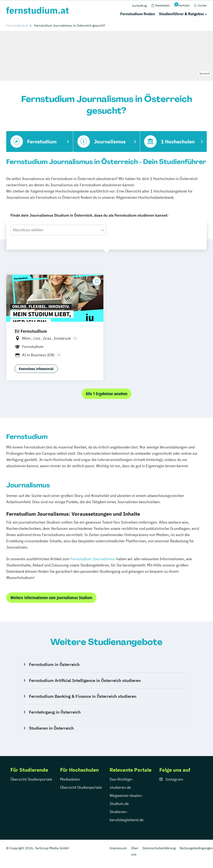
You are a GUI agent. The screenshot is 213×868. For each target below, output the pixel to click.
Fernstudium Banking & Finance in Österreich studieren (83, 696)
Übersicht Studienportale (31, 779)
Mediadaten (70, 779)
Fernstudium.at (17, 25)
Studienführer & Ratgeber (181, 14)
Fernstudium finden (138, 14)
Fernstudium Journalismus (93, 559)
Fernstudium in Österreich (54, 664)
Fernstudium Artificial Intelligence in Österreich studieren (85, 680)
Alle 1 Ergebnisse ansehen (106, 394)
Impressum (118, 848)
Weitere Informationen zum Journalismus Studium (51, 598)
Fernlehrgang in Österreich (55, 712)
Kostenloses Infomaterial (36, 369)
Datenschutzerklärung (159, 848)
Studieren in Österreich (51, 728)
